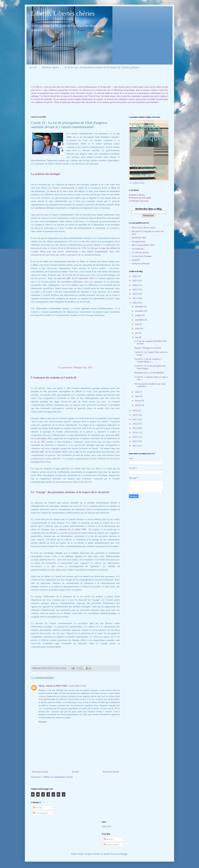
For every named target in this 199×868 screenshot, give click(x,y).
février (138, 401)
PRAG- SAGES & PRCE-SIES (53, 686)
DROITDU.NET (139, 238)
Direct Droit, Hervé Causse (144, 228)
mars (137, 396)
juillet (138, 329)
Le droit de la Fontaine (142, 256)
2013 (135, 437)
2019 (135, 411)
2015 (135, 428)
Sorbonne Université (141, 264)
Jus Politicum (138, 249)
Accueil (33, 67)
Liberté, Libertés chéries (63, 13)
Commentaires (40, 813)
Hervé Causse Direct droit (143, 245)
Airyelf (107, 854)
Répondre (43, 722)
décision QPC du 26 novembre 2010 (49, 452)
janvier (138, 405)
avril (137, 392)
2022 (135, 294)
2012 (135, 441)
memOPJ (136, 260)
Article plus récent (40, 772)
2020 (135, 303)
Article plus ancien (111, 772)
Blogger (124, 854)
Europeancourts (139, 241)
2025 (135, 281)
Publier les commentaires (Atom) (58, 777)
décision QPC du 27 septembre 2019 (76, 278)
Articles (38, 808)
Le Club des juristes (141, 253)
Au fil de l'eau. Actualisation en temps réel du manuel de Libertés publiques (102, 67)
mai (137, 337)
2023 (135, 290)
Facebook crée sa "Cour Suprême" (149, 373)
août (137, 324)
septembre (140, 320)
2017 (135, 419)
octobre (138, 315)
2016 (135, 424)
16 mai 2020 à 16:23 (77, 686)
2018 (135, 415)
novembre (140, 311)
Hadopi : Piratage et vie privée (148, 348)
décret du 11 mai (59, 191)
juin (137, 333)
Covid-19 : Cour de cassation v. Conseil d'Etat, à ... (148, 360)
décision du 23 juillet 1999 (72, 529)
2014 (135, 433)
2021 (135, 298)
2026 (135, 276)
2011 (135, 446)
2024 (135, 285)
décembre (139, 307)
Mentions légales (50, 67)
